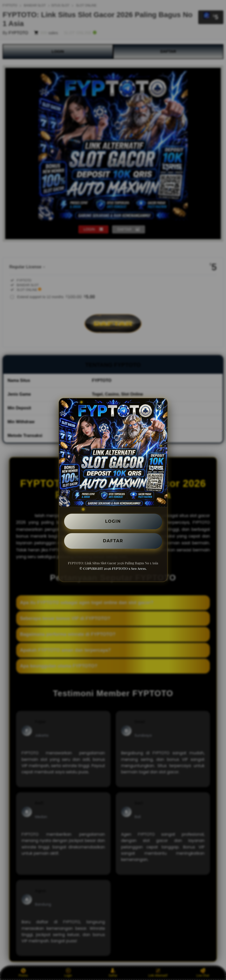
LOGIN (113, 521)
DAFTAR (113, 541)
